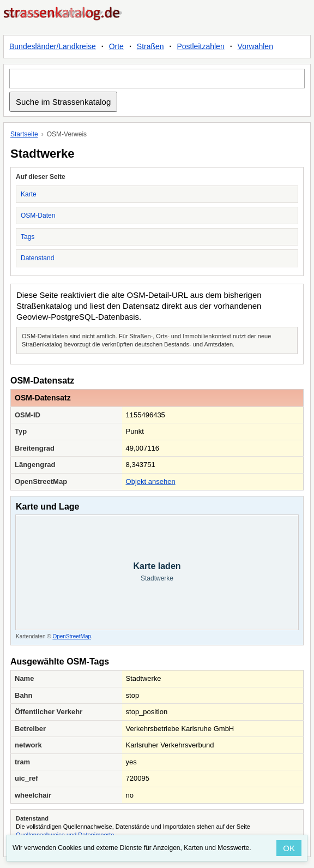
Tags (28, 237)
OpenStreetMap (72, 636)
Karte (29, 194)
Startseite (24, 134)
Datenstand (37, 258)
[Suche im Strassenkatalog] (157, 79)
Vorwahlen (255, 46)
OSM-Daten (38, 215)
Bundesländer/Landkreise (53, 46)
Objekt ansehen (151, 481)
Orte (116, 46)
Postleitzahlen (201, 46)
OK (289, 848)
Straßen (150, 46)
